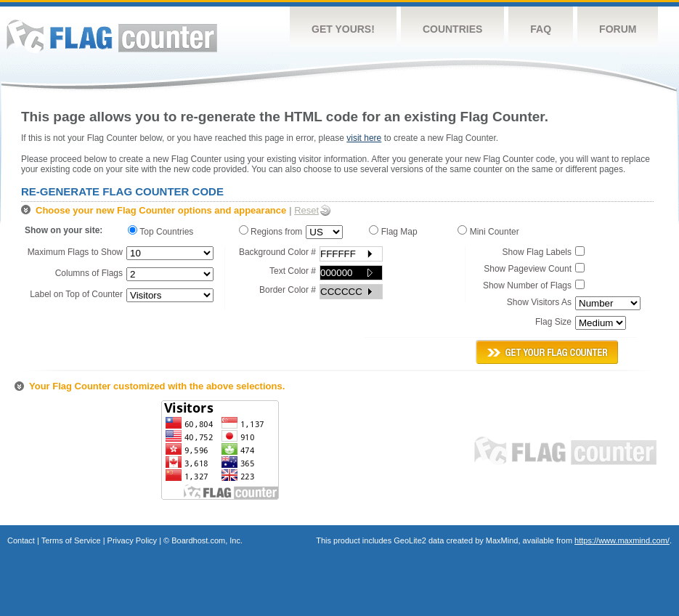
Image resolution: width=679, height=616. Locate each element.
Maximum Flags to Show (75, 252)
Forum (618, 29)
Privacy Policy (132, 540)
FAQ (541, 29)
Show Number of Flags (527, 285)
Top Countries (164, 231)
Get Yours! (343, 29)
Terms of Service (71, 540)
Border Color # (288, 290)
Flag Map (395, 231)
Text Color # (293, 271)
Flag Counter (112, 36)
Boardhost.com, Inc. (207, 540)
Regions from (271, 231)
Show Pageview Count (528, 269)
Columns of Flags (89, 273)
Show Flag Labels (537, 252)
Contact (21, 540)
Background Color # (277, 252)
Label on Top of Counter (76, 294)
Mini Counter (491, 231)
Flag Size (553, 322)
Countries (452, 29)
